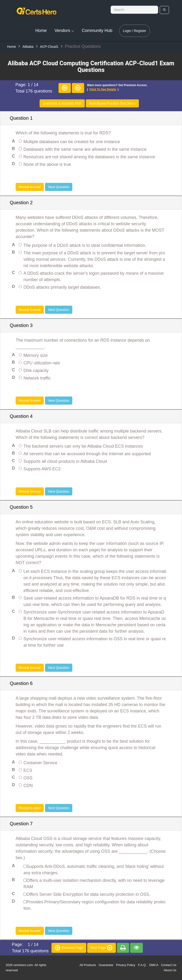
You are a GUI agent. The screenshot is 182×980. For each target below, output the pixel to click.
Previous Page (69, 947)
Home (41, 31)
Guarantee (106, 965)
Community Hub (97, 31)
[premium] (123, 948)
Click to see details (103, 89)
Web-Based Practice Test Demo (112, 103)
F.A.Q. (142, 965)
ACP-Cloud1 (49, 47)
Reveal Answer (30, 187)
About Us (170, 970)
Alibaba (28, 47)
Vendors (64, 31)
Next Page (102, 947)
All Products (88, 965)
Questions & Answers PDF (62, 103)
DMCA (154, 965)
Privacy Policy (125, 965)
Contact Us (169, 965)
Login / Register (135, 31)
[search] (164, 10)
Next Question (59, 187)
